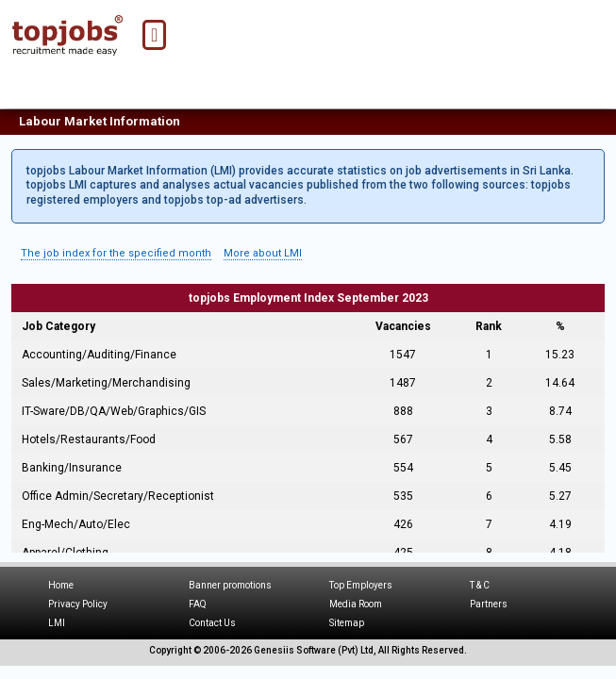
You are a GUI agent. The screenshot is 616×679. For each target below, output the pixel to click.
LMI (57, 623)
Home (61, 585)
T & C (480, 585)
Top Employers (361, 585)
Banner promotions (230, 585)
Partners (489, 604)
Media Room (356, 604)
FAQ (198, 604)
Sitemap (347, 623)
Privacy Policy (78, 604)
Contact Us (212, 623)
